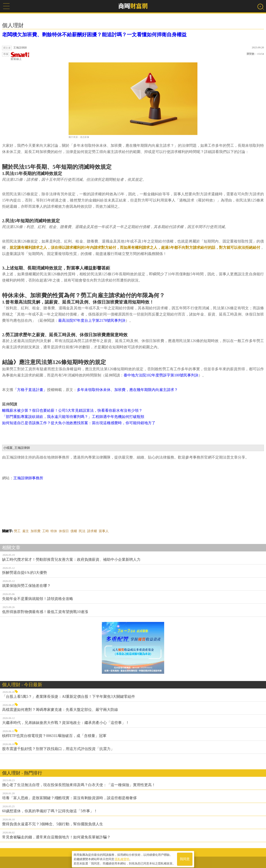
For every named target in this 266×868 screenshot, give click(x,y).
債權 (74, 531)
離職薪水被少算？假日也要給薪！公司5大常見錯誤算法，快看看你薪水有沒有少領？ (72, 410)
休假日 (64, 531)
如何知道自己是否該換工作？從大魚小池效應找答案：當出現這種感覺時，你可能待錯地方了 (79, 423)
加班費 (36, 531)
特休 (54, 531)
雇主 (26, 531)
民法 (82, 531)
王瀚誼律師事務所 (28, 478)
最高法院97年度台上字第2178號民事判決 (92, 320)
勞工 (17, 531)
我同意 (185, 858)
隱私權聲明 (122, 858)
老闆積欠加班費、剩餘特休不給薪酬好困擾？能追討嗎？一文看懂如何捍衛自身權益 (94, 35)
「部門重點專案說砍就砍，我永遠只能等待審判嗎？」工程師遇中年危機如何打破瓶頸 (73, 417)
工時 (46, 531)
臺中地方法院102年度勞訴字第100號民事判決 (161, 375)
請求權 (92, 531)
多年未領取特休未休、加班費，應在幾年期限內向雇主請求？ (127, 390)
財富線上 (20, 56)
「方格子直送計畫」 (30, 390)
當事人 (104, 531)
